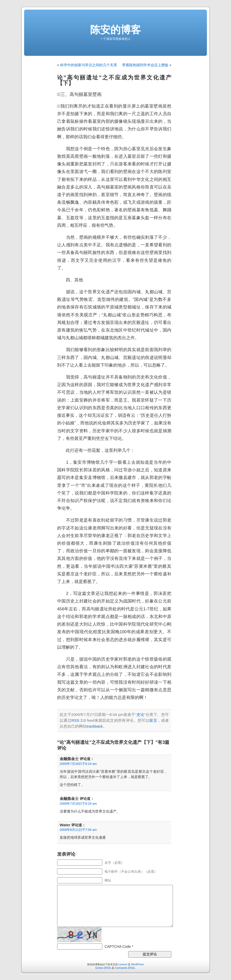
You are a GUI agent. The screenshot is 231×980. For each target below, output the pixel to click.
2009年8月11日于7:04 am (78, 830)
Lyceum (123, 964)
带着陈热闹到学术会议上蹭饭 (145, 65)
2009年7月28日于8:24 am (78, 764)
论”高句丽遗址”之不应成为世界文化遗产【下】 (114, 80)
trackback (95, 726)
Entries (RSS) (103, 968)
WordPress (137, 964)
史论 (141, 715)
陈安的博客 (115, 30)
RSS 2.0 (79, 720)
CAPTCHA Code (118, 947)
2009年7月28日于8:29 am (78, 804)
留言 (153, 720)
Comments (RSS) (125, 968)
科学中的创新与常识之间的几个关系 (89, 65)
